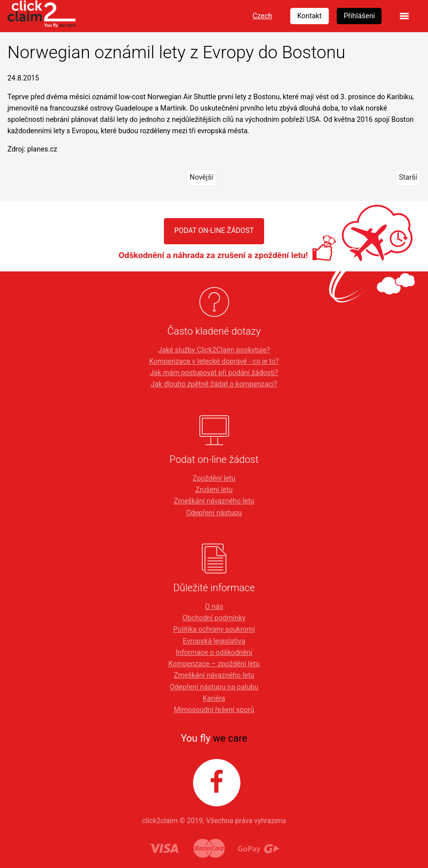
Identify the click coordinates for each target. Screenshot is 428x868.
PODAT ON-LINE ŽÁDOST (214, 231)
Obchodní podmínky (214, 618)
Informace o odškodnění (214, 653)
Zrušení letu (214, 490)
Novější (201, 177)
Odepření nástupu (214, 513)
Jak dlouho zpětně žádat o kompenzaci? (214, 384)
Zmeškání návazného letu (214, 501)
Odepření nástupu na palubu (214, 687)
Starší (408, 177)
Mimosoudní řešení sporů (214, 710)
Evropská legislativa (214, 641)
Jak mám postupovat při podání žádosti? (214, 373)
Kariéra (214, 698)
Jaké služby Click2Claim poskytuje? (214, 350)
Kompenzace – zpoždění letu (214, 664)
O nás (214, 607)
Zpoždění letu (214, 478)
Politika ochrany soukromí (214, 629)
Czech (262, 16)
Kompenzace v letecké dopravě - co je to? (214, 361)
